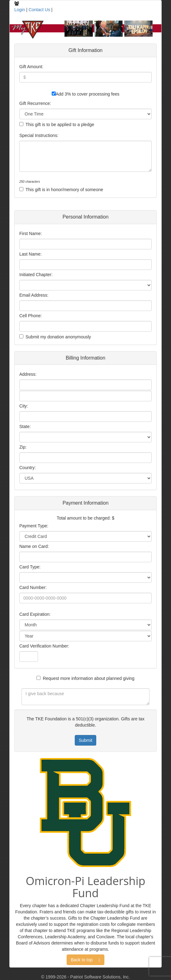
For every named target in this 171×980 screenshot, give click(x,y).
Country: (28, 468)
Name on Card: (34, 546)
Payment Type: (34, 526)
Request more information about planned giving (88, 678)
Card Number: (33, 587)
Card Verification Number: (44, 646)
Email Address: (34, 295)
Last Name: (31, 254)
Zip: (23, 447)
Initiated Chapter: (36, 275)
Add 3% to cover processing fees (88, 94)
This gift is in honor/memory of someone (64, 190)
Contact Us (39, 10)
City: (24, 406)
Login (20, 10)
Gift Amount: (31, 67)
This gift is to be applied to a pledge (60, 125)
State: (25, 426)
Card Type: (30, 567)
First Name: (31, 233)
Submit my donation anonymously (58, 337)
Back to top (85, 960)
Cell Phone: (31, 316)
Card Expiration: (35, 614)
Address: (28, 374)
